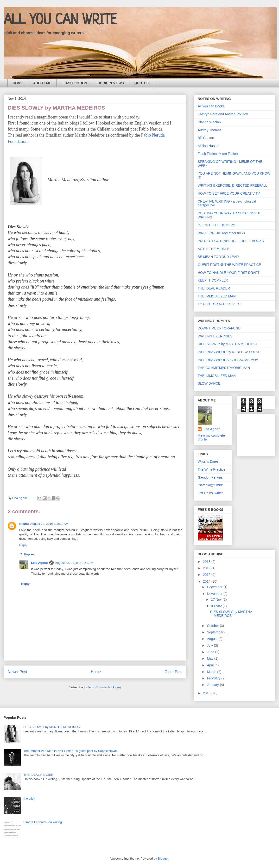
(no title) (29, 799)
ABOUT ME (42, 83)
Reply (23, 545)
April (211, 665)
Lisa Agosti (39, 563)
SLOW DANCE (209, 383)
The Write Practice (212, 469)
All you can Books (211, 106)
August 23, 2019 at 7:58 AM (74, 563)
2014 (207, 581)
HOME (18, 83)
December (215, 587)
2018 (207, 562)
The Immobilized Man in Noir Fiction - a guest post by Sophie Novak (70, 751)
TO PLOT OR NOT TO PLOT (219, 304)
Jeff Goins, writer (210, 493)
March (212, 672)
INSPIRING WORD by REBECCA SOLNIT (229, 352)
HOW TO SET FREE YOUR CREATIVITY (229, 193)
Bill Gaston (206, 138)
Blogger (163, 858)
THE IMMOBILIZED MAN (217, 296)
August (212, 639)
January (213, 685)
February (214, 678)
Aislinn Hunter (208, 146)
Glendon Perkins (210, 477)
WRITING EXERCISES (215, 336)
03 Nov (217, 606)
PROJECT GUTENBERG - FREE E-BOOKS (231, 241)
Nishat (24, 524)
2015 (207, 575)
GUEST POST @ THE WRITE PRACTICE (229, 265)
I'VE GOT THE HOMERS (216, 225)
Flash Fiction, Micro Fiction (218, 154)
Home (96, 672)
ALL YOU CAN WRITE (60, 20)
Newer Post (17, 672)
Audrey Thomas (210, 130)
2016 (207, 568)
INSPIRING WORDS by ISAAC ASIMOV (228, 360)
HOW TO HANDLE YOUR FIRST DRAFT (228, 273)
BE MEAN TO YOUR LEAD (218, 257)
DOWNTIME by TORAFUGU (219, 328)
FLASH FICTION (74, 83)
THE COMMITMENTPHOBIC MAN (224, 368)
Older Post (173, 672)
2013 (207, 693)
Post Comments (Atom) (105, 687)
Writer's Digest (209, 461)
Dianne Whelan (209, 122)
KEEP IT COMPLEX (213, 280)
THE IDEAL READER (214, 288)
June (211, 652)
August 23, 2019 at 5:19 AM (49, 524)
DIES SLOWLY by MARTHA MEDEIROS (228, 344)
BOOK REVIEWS (111, 83)
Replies (29, 554)
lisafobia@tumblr (210, 485)
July (210, 645)
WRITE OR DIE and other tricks (221, 233)
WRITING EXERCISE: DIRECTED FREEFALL (232, 185)
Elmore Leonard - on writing (43, 822)
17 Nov (217, 599)
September (216, 632)
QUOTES (142, 83)
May (210, 658)
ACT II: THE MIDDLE (214, 249)
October (213, 626)
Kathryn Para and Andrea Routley (223, 114)
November (215, 594)
